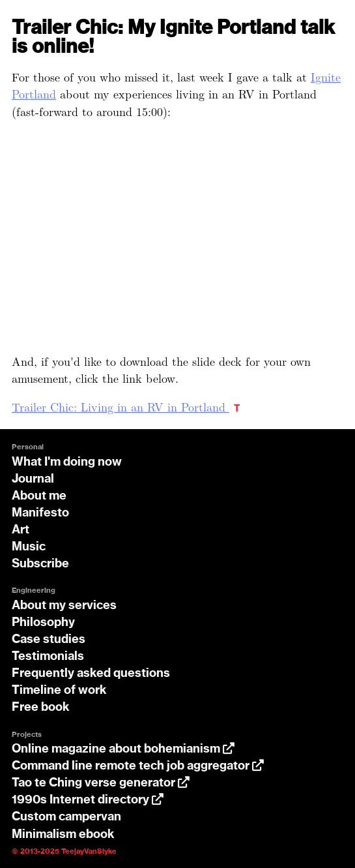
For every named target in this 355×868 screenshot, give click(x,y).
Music (29, 547)
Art (21, 530)
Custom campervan (66, 817)
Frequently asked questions (91, 674)
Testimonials (48, 657)
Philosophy (43, 623)
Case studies (49, 640)
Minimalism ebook (63, 835)
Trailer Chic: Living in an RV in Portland (121, 407)
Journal (33, 479)
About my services (64, 606)
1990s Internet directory (88, 800)
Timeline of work (59, 691)
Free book (41, 708)
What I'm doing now (67, 462)
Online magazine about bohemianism (123, 749)
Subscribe (40, 564)
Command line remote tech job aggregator (138, 766)
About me (39, 496)
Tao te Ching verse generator (101, 783)
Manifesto (40, 513)
